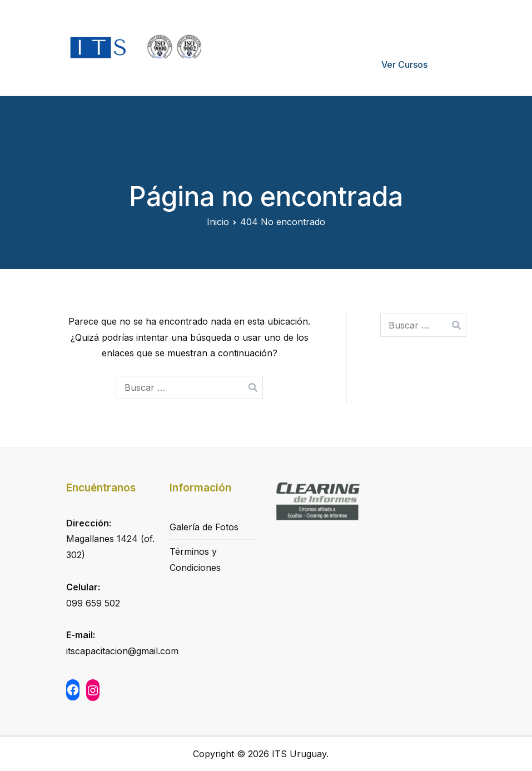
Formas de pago (424, 26)
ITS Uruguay (299, 754)
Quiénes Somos (339, 26)
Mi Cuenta (329, 64)
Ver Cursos (404, 64)
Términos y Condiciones (195, 559)
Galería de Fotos (204, 527)
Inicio (277, 26)
